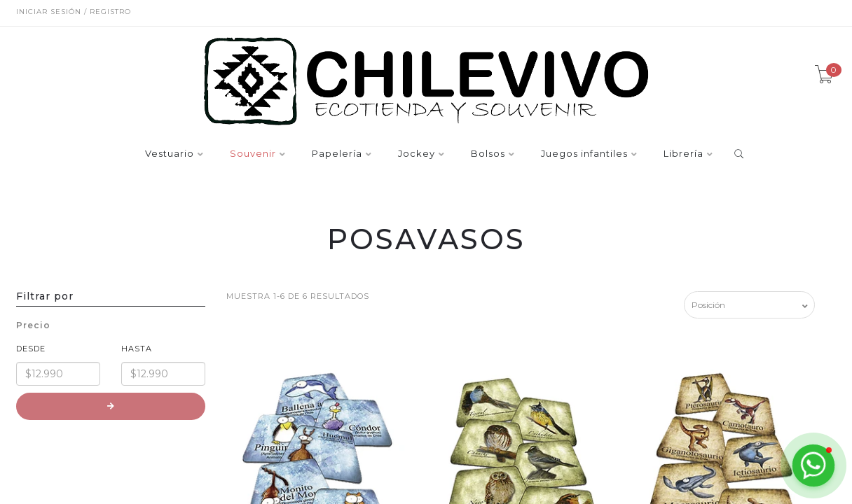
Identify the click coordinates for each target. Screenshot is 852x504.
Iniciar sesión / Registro (74, 12)
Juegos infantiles (584, 154)
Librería (683, 154)
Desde (31, 349)
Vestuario (170, 154)
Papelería (337, 154)
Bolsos (488, 154)
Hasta (137, 349)
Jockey (417, 154)
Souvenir (253, 154)
